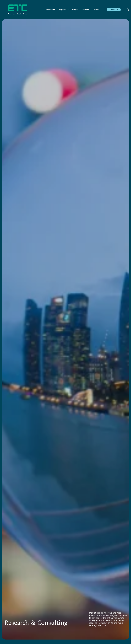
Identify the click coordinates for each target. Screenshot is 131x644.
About (85, 10)
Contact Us (114, 9)
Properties (62, 10)
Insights (75, 10)
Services (50, 10)
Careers (96, 10)
